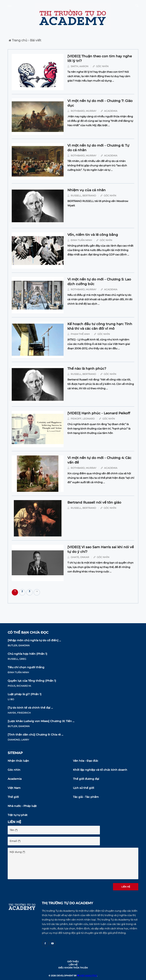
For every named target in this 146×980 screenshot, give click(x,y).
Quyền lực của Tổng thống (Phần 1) (32, 681)
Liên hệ (126, 887)
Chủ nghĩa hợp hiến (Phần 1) (27, 654)
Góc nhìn (14, 770)
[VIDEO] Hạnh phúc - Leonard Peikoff (99, 413)
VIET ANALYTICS (87, 976)
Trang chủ (18, 40)
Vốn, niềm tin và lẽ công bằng (93, 235)
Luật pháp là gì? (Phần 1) (25, 694)
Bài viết (35, 40)
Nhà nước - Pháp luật (22, 806)
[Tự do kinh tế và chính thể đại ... (30, 708)
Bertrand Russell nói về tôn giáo (94, 502)
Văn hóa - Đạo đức (86, 761)
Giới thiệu (73, 962)
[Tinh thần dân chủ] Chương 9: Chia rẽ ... (35, 735)
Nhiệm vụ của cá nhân (87, 190)
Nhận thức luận (18, 761)
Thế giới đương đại (86, 779)
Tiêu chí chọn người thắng (26, 667)
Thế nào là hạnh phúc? (87, 369)
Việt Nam (14, 788)
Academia (15, 779)
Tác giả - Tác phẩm (86, 797)
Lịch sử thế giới (84, 788)
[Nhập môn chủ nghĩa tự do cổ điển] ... (34, 640)
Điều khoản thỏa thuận (73, 968)
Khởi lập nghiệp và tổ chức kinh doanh (100, 770)
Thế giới (13, 797)
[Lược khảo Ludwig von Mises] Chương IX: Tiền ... (41, 721)
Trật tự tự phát (18, 815)
